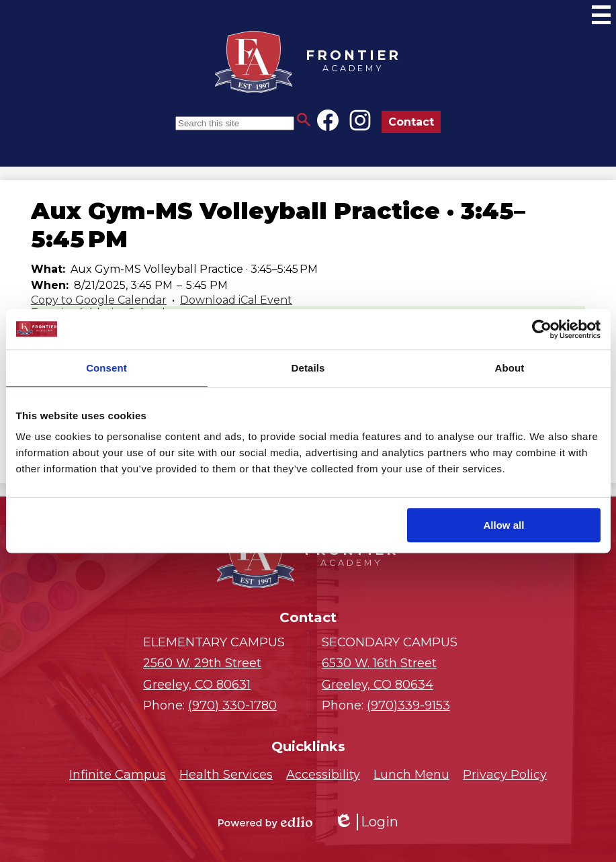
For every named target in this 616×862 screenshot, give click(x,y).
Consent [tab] (106, 368)
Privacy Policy (505, 775)
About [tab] (510, 368)
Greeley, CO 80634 (397, 673)
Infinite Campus (118, 775)
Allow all (504, 525)
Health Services (226, 775)
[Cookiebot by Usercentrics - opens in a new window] (542, 329)
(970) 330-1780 (232, 705)
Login (366, 822)
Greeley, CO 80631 (219, 673)
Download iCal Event (236, 300)
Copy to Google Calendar (99, 300)
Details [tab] (308, 368)
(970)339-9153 (408, 705)
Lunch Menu (411, 775)
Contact (411, 122)
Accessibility (323, 775)
